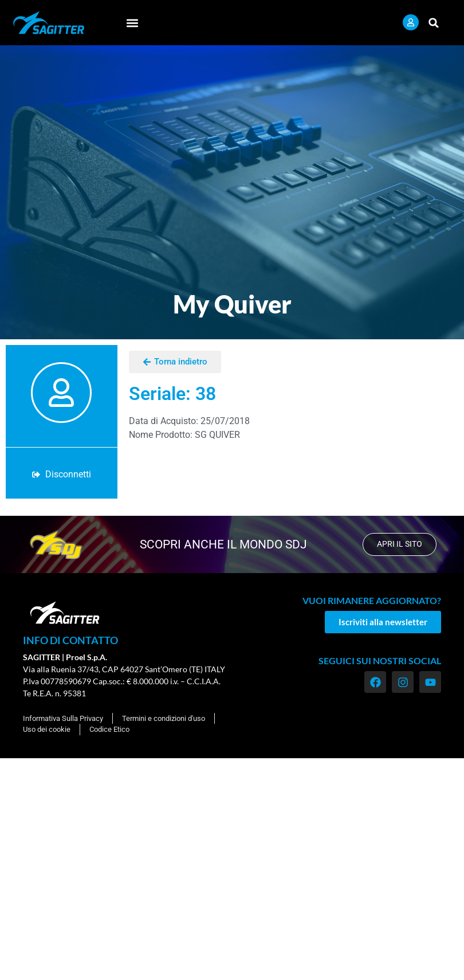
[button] (132, 23)
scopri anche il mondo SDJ (222, 544)
